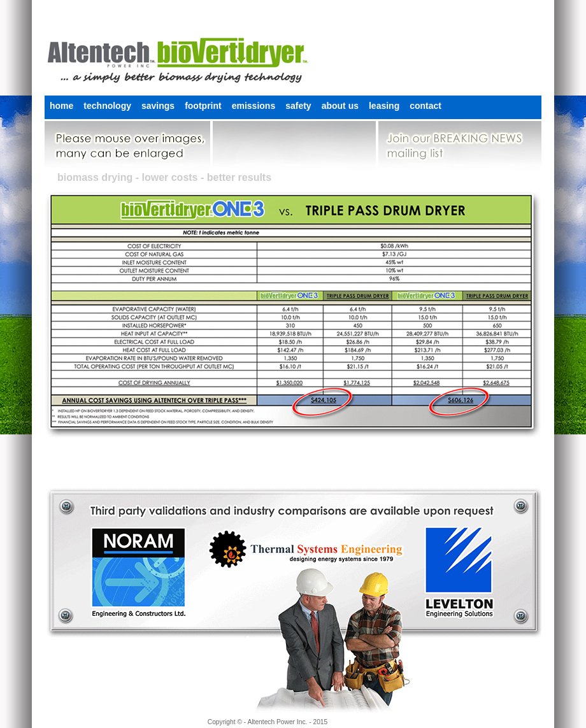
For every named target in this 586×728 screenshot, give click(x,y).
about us (340, 106)
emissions (254, 106)
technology (107, 106)
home (61, 106)
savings (158, 106)
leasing (384, 106)
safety (298, 106)
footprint (203, 106)
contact (425, 106)
